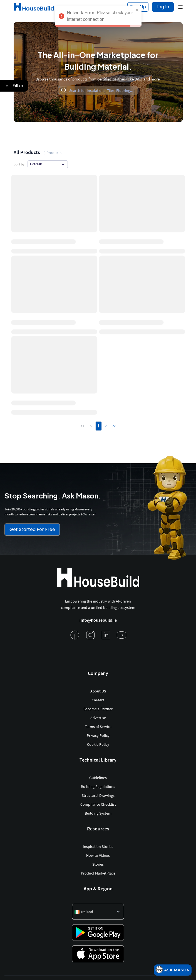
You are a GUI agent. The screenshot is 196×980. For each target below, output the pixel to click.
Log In (163, 7)
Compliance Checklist (98, 804)
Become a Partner (98, 709)
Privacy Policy (98, 735)
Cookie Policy (98, 744)
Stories (98, 864)
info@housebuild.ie (98, 620)
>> (114, 426)
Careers (98, 700)
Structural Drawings (98, 795)
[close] (137, 10)
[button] (180, 7)
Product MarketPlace (98, 873)
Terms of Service (98, 727)
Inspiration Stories (98, 847)
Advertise (98, 718)
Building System (98, 813)
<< (83, 426)
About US (98, 691)
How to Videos (98, 855)
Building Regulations (98, 787)
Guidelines (98, 778)
